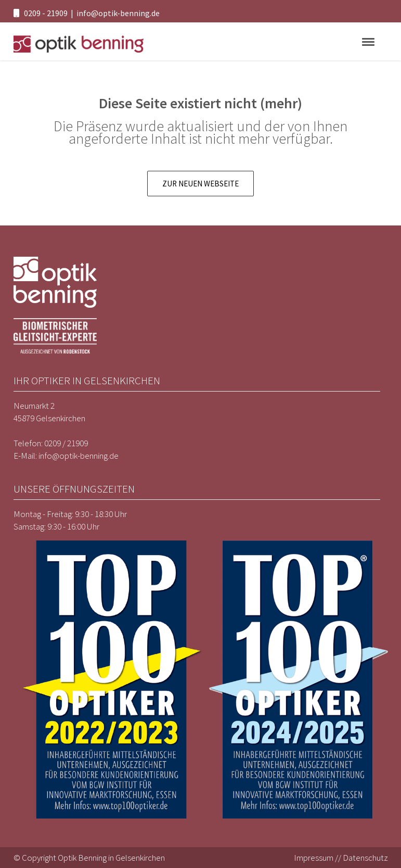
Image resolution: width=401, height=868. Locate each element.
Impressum (314, 858)
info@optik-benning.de (118, 13)
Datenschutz (365, 858)
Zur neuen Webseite (201, 184)
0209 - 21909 (46, 13)
